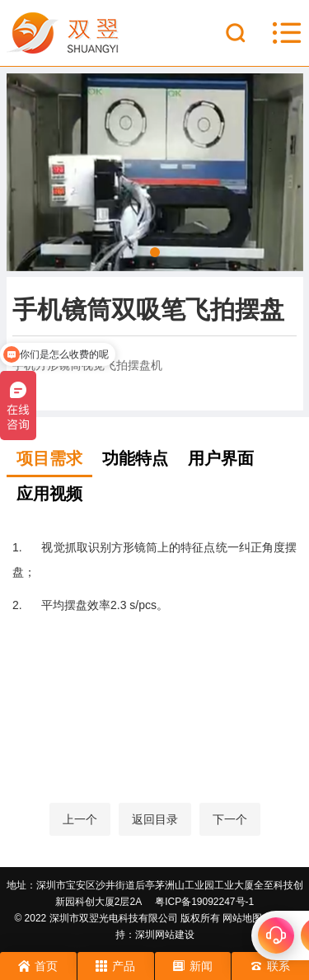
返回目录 (155, 819)
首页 (38, 966)
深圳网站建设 (165, 935)
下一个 (230, 819)
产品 (115, 966)
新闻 (193, 966)
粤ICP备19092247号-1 (204, 902)
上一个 (80, 819)
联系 (270, 966)
